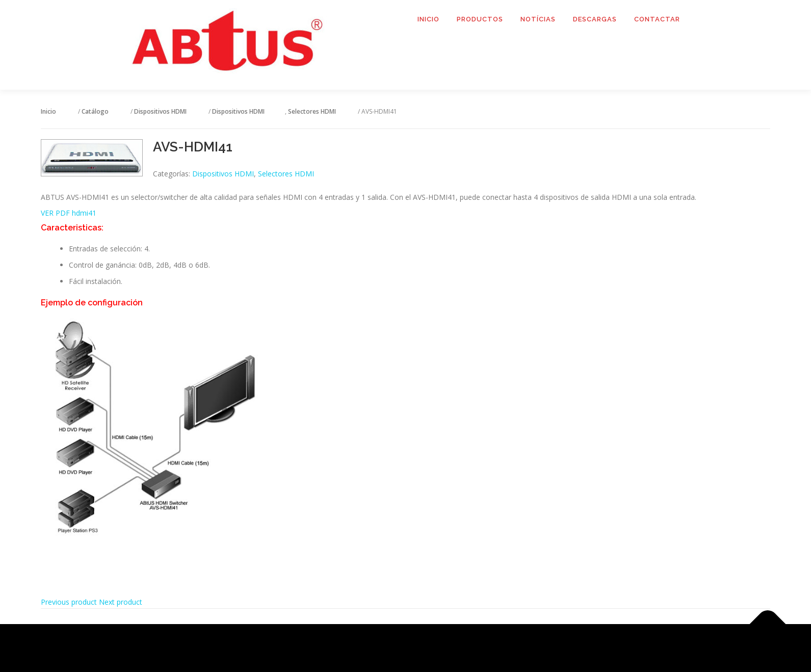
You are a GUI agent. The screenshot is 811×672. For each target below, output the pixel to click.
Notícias (538, 19)
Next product (121, 602)
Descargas (595, 19)
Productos (480, 19)
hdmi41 (84, 213)
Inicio (428, 19)
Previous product (69, 602)
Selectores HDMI (286, 174)
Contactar (657, 19)
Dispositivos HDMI (223, 174)
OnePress (418, 648)
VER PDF (56, 213)
